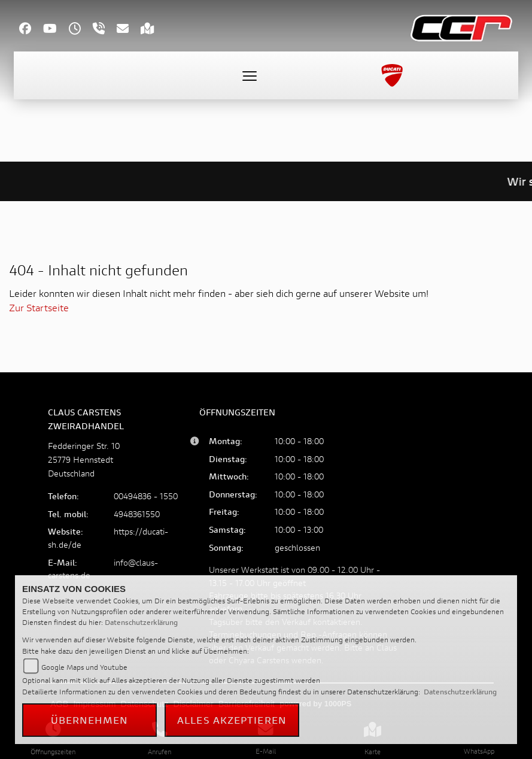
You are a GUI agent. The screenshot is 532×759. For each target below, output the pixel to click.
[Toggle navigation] (250, 75)
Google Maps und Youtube (84, 667)
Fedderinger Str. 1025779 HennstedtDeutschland (84, 459)
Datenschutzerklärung (141, 622)
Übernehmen (90, 720)
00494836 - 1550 (146, 496)
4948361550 (137, 514)
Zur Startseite (39, 307)
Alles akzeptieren (232, 720)
